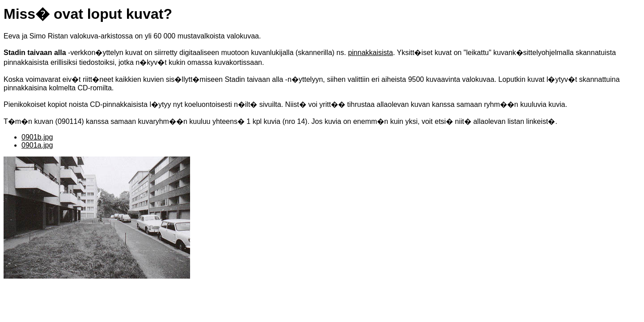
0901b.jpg (37, 137)
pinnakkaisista (371, 53)
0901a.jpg (37, 145)
